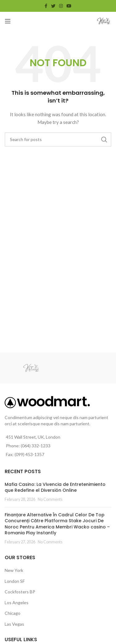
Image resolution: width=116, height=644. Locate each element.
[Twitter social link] (53, 6)
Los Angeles (17, 603)
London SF (15, 581)
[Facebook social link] (46, 6)
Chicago (13, 613)
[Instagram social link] (61, 6)
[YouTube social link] (69, 6)
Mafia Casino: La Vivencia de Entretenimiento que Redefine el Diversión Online (55, 487)
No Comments (50, 499)
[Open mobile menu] (8, 21)
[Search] (58, 139)
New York (14, 570)
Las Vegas (14, 624)
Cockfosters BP (20, 592)
